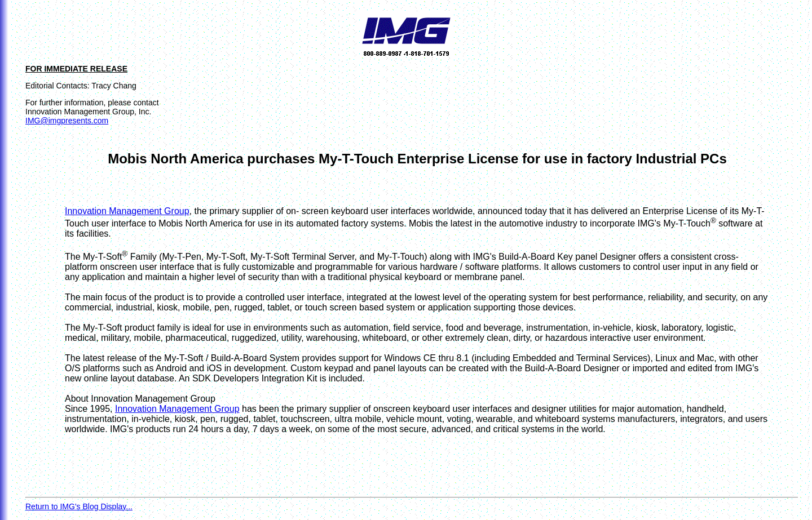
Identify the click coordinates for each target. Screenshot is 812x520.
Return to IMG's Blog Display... (79, 506)
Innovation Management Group (127, 211)
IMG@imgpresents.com (67, 121)
